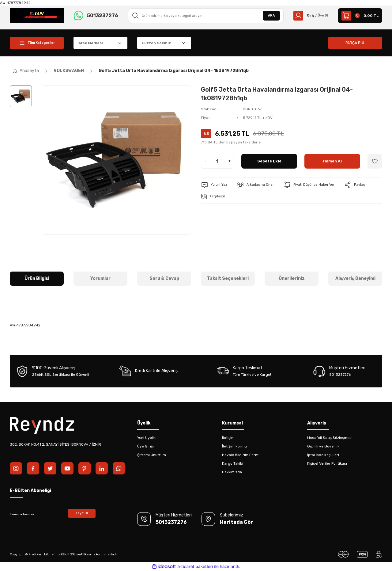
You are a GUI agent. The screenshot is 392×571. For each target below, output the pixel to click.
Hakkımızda (232, 472)
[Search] (204, 16)
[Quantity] (217, 161)
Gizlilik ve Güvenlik (323, 446)
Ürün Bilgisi (37, 278)
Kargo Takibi (233, 463)
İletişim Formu (234, 446)
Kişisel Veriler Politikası (327, 463)
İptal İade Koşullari (323, 455)
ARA (268, 16)
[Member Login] (309, 16)
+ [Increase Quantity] (230, 161)
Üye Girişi (145, 446)
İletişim (228, 438)
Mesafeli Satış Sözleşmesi (330, 438)
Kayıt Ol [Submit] (82, 514)
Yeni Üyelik (146, 438)
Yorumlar (100, 278)
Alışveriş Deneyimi (355, 278)
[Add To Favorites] (375, 161)
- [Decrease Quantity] (206, 161)
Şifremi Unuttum (152, 455)
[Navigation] (37, 43)
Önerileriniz (292, 278)
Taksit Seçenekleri (228, 278)
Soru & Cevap (164, 278)
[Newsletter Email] (53, 514)
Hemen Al (332, 161)
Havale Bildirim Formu (241, 455)
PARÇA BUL (355, 43)
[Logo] (37, 15)
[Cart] (360, 16)
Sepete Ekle (269, 161)
